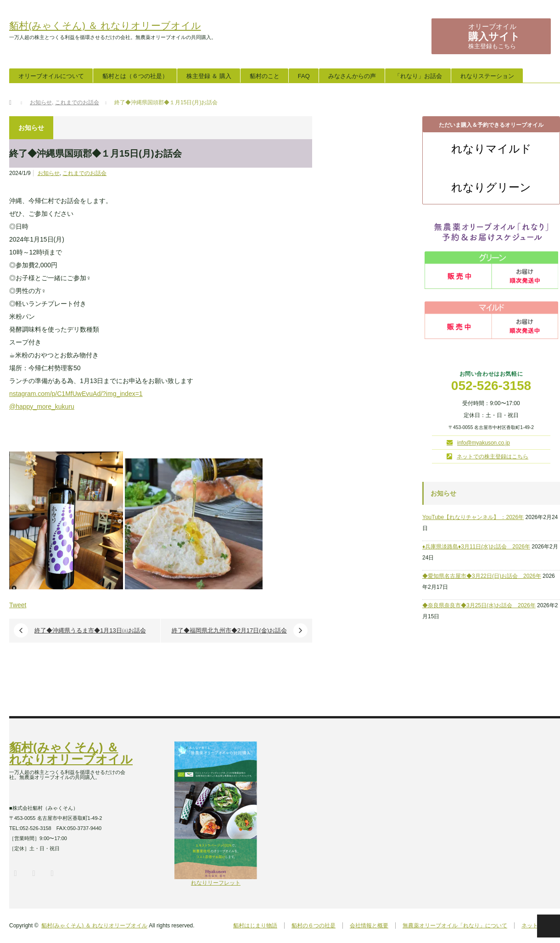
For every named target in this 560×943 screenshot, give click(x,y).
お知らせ (49, 173)
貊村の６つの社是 (314, 926)
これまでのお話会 (84, 173)
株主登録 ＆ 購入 (209, 76)
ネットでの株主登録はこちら (493, 457)
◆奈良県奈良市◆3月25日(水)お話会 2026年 (479, 605)
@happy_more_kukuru (42, 407)
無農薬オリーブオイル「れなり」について (455, 926)
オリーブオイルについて (51, 76)
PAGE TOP (549, 926)
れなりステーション (487, 76)
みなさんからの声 (352, 76)
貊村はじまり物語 (255, 926)
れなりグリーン (491, 187)
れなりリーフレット (216, 880)
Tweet (18, 605)
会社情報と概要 (369, 926)
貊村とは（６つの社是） (135, 76)
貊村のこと (265, 76)
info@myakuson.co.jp (484, 443)
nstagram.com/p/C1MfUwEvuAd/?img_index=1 (76, 394)
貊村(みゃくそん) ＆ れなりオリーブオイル (105, 25)
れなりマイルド (491, 149)
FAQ (304, 76)
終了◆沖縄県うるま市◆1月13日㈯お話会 (90, 630)
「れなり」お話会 (418, 76)
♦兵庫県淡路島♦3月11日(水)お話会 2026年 (476, 547)
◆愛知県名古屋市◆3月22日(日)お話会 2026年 (482, 576)
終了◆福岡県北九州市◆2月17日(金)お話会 (229, 630)
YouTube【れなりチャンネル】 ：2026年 (473, 517)
